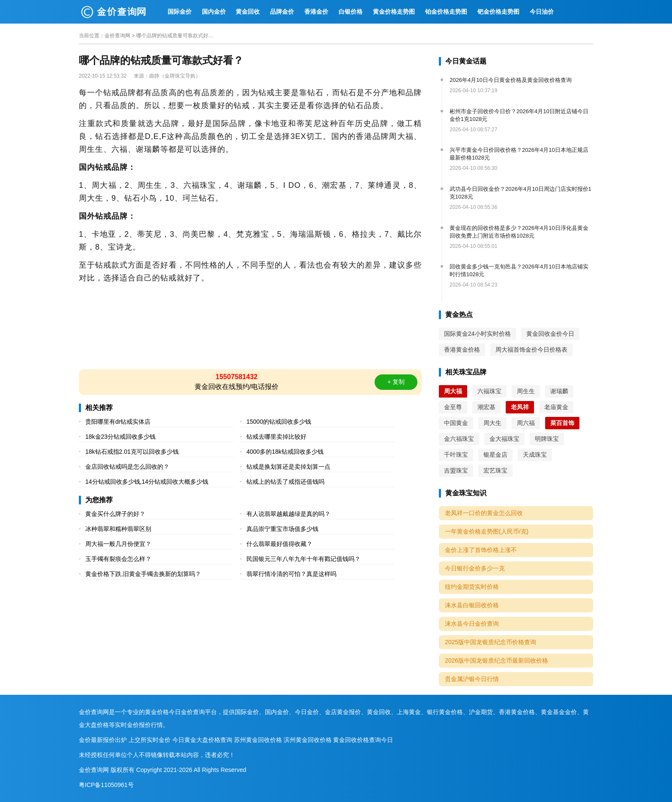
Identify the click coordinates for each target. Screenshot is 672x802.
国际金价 (180, 12)
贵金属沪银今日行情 (472, 679)
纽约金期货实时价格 (472, 587)
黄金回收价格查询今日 (363, 740)
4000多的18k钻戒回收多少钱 (285, 452)
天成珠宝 (535, 455)
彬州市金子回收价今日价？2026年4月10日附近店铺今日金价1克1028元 (519, 115)
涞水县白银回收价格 (472, 605)
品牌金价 (282, 12)
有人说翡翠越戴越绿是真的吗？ (288, 514)
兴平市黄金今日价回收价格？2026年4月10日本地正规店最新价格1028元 (519, 154)
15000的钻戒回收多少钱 (279, 422)
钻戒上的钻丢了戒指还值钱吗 (285, 482)
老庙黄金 (556, 407)
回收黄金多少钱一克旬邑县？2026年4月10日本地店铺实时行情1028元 (519, 270)
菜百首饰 (562, 423)
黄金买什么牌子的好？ (115, 514)
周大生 (492, 423)
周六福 (526, 423)
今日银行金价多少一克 (475, 568)
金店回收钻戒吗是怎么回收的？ (127, 467)
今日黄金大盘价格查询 (202, 740)
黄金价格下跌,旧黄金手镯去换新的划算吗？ (143, 574)
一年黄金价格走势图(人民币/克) (487, 531)
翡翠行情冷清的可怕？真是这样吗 (291, 574)
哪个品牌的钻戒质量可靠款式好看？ (175, 36)
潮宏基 (486, 407)
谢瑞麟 (559, 391)
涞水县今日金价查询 (472, 624)
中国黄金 (456, 423)
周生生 (526, 391)
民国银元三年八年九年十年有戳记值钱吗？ (303, 559)
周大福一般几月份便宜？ (118, 544)
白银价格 (351, 12)
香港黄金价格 (462, 350)
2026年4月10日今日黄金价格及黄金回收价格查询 (511, 80)
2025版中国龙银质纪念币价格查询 (490, 642)
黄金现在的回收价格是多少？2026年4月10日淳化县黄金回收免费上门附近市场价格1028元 (519, 232)
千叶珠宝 (456, 455)
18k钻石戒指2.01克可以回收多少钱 (132, 452)
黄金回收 (248, 12)
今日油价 (542, 12)
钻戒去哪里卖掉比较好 (276, 437)
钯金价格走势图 (498, 12)
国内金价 (214, 12)
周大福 (453, 391)
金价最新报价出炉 (103, 740)
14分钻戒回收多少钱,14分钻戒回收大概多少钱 (147, 482)
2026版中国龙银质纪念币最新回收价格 (496, 660)
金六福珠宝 (459, 439)
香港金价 (316, 12)
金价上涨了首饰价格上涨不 (481, 550)
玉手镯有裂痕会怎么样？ (118, 559)
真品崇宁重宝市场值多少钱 (282, 529)
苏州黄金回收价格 (258, 740)
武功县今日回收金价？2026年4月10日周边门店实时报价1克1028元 (520, 193)
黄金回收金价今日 (550, 334)
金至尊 (453, 407)
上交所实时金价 (150, 740)
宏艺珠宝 (495, 470)
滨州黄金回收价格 (308, 740)
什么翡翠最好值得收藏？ (279, 544)
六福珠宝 (489, 391)
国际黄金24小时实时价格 (477, 334)
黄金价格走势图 (394, 12)
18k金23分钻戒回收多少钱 (120, 437)
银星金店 (495, 455)
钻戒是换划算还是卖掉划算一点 (288, 467)
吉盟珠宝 (456, 470)
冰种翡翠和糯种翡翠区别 (118, 529)
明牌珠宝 (547, 439)
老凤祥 (520, 407)
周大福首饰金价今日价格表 (531, 350)
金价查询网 (117, 36)
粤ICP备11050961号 (106, 785)
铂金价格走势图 (446, 12)
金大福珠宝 (504, 439)
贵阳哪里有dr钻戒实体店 (118, 422)
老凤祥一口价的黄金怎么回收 (484, 513)
